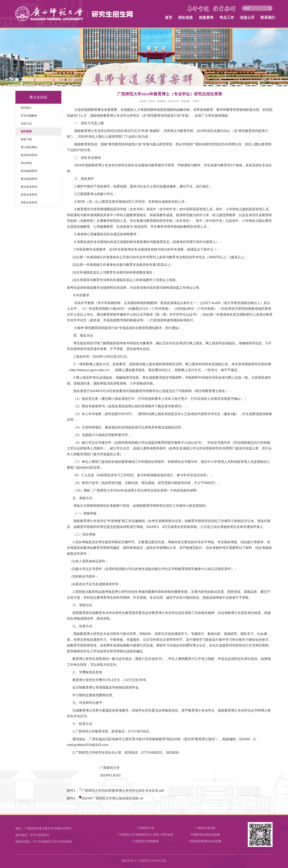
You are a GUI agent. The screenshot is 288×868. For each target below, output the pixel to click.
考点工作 (227, 17)
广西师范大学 (145, 828)
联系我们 (268, 17)
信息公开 (247, 17)
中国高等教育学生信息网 (205, 841)
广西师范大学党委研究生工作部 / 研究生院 (145, 835)
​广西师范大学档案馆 (145, 841)
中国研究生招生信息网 (205, 835)
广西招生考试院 (205, 828)
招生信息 (186, 17)
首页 (169, 17)
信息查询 (206, 17)
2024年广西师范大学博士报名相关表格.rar (112, 798)
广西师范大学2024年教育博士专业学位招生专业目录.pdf (123, 791)
